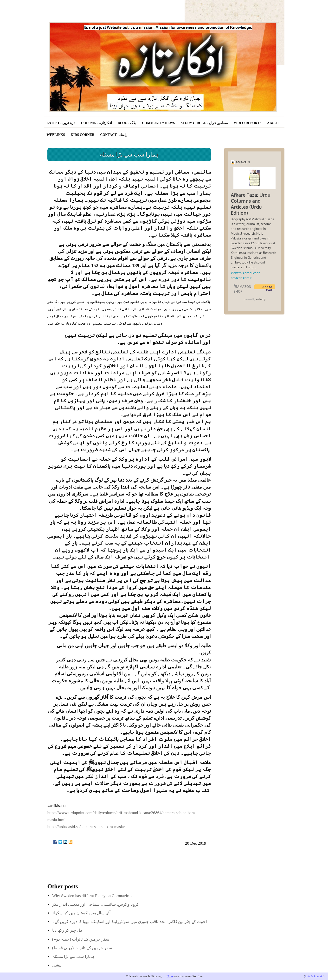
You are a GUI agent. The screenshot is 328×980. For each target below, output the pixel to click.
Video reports (248, 123)
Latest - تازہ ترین (61, 123)
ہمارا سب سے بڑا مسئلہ (73, 957)
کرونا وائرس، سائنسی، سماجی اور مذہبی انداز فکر (96, 904)
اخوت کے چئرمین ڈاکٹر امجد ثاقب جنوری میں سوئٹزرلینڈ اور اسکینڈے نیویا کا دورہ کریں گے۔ (130, 922)
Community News (158, 123)
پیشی (57, 965)
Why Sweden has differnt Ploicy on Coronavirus (92, 896)
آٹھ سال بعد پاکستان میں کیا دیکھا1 (81, 913)
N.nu (170, 976)
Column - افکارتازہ (96, 123)
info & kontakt (314, 976)
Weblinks (56, 135)
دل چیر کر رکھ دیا (67, 930)
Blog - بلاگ (127, 123)
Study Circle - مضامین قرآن (204, 123)
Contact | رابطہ (114, 135)
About (273, 123)
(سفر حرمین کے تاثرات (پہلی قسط (82, 948)
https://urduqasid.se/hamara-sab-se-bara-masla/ (86, 827)
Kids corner (83, 135)
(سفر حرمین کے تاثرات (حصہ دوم (81, 939)
